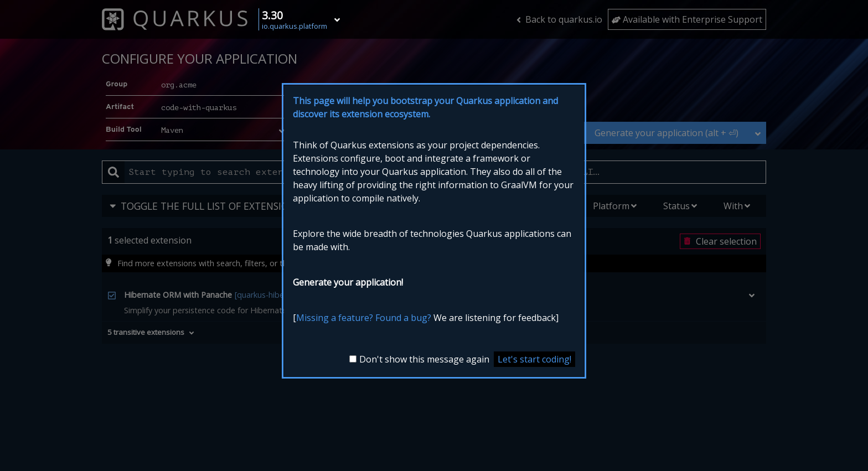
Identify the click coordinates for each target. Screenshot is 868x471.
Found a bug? (403, 318)
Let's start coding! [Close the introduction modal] (534, 359)
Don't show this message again (424, 359)
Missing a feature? (335, 318)
